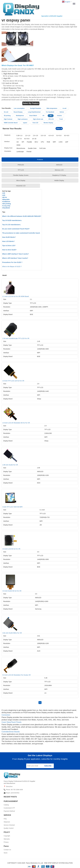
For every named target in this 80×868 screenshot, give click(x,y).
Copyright (7, 836)
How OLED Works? (9, 237)
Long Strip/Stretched (34, 112)
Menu (75, 4)
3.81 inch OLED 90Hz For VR (40, 625)
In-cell (64, 108)
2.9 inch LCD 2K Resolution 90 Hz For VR (40, 415)
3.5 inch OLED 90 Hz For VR (40, 583)
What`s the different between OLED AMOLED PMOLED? (22, 216)
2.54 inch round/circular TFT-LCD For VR (40, 330)
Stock (6, 853)
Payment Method (9, 811)
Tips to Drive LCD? (9, 246)
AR (43, 116)
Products (40, 160)
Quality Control (9, 828)
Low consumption (19, 108)
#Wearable (6, 199)
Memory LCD (59, 170)
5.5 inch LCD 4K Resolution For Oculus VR (40, 667)
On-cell (6, 112)
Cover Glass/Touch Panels (12, 722)
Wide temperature (52, 108)
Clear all (59, 128)
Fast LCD (35, 123)
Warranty (7, 839)
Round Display (18, 112)
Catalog (6, 805)
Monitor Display (48, 123)
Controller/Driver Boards (11, 732)
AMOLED (59, 165)
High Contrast (8, 119)
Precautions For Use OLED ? (12, 262)
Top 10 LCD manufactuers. (11, 225)
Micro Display (21, 180)
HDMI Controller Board (11, 123)
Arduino (59, 116)
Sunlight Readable (36, 108)
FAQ (5, 819)
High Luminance (23, 119)
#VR (4, 193)
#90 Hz (5, 197)
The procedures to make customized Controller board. (21, 233)
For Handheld (50, 112)
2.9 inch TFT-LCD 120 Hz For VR (40, 373)
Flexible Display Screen (21, 175)
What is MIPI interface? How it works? (15, 254)
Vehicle (62, 112)
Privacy (6, 842)
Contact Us (7, 850)
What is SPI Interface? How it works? (15, 258)
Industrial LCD (21, 186)
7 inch (61, 119)
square (25, 123)
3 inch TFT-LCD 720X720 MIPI (40, 499)
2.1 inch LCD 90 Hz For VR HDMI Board (40, 288)
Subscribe (48, 766)
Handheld (6, 208)
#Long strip (6, 206)
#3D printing (7, 204)
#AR (4, 195)
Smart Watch (33, 116)
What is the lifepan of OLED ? (12, 267)
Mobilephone (20, 116)
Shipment (7, 822)
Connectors (6, 715)
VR (51, 116)
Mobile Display (59, 180)
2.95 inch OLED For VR (40, 457)
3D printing (7, 116)
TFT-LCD (21, 170)
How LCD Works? (8, 241)
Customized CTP (9, 808)
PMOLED (21, 165)
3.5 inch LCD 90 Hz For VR (40, 541)
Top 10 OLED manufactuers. (12, 220)
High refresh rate (38, 119)
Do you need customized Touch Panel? (16, 229)
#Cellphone (6, 202)
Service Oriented (9, 825)
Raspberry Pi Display (59, 175)
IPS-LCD (51, 119)
